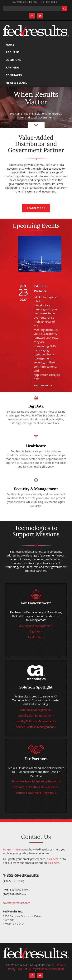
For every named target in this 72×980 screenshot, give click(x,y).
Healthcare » (36, 637)
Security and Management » (36, 626)
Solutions (13, 60)
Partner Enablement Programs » (36, 793)
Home (10, 45)
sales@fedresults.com (25, 2)
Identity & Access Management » (36, 721)
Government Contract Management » (36, 787)
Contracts (14, 75)
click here (53, 859)
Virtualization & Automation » (36, 715)
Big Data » (36, 631)
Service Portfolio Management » (36, 727)
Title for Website (40, 289)
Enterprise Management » (36, 710)
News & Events (16, 83)
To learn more (12, 849)
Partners (13, 67)
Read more (43, 385)
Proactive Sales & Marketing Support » (36, 781)
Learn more (36, 208)
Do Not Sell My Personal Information (41, 969)
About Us (13, 52)
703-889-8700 (49, 2)
